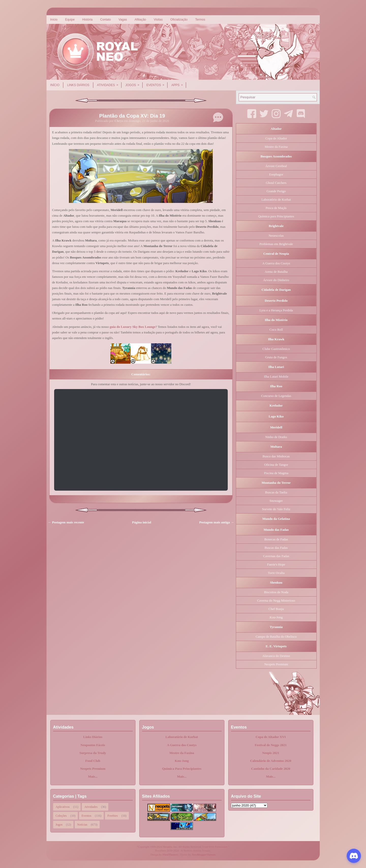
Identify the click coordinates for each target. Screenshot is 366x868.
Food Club (93, 761)
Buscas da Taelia (276, 492)
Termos (200, 20)
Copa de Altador (276, 138)
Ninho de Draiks (276, 437)
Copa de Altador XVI (271, 737)
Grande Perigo (276, 191)
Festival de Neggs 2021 (271, 745)
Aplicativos (63, 807)
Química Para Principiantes (182, 769)
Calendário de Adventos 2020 (271, 761)
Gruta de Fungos (276, 357)
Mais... (93, 776)
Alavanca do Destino (276, 656)
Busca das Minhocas (276, 456)
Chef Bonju (276, 609)
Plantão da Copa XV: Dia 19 (132, 116)
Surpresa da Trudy (93, 753)
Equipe (70, 20)
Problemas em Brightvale (276, 244)
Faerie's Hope (276, 564)
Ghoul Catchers (276, 183)
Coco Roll (276, 329)
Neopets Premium (276, 664)
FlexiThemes (170, 855)
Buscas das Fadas (276, 548)
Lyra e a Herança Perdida (276, 310)
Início (54, 20)
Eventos (157, 83)
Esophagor (276, 174)
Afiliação (140, 20)
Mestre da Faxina (276, 147)
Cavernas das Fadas (276, 556)
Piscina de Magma (276, 473)
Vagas (123, 20)
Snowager (276, 501)
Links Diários (78, 85)
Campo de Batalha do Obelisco (276, 637)
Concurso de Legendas (276, 396)
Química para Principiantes (276, 216)
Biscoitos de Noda (276, 592)
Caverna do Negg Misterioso (276, 600)
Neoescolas (276, 236)
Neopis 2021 (271, 753)
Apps (179, 83)
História (88, 20)
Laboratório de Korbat (276, 199)
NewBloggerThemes (204, 855)
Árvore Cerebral (276, 166)
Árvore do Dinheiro (276, 280)
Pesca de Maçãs (276, 208)
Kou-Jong (276, 617)
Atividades (109, 83)
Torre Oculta (276, 573)
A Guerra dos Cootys (276, 263)
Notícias (82, 825)
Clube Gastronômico (276, 349)
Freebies (113, 816)
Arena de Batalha (276, 272)
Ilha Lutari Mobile (276, 376)
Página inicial (142, 522)
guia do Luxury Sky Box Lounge (132, 327)
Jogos (134, 83)
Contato (105, 20)
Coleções (61, 816)
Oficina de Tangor (276, 465)
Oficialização (179, 20)
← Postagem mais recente (66, 522)
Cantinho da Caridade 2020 (271, 769)
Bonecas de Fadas (276, 539)
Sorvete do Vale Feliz (276, 509)
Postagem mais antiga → (217, 522)
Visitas (158, 20)
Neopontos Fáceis (93, 745)
